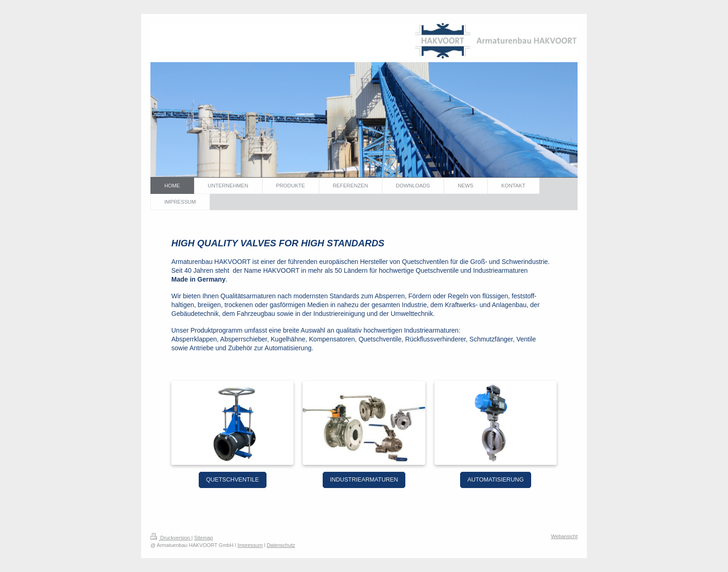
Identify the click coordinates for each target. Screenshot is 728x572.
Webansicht (564, 536)
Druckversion (171, 538)
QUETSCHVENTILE (233, 480)
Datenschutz (281, 545)
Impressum (250, 545)
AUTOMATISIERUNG (496, 480)
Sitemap (203, 538)
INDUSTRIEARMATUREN (364, 480)
